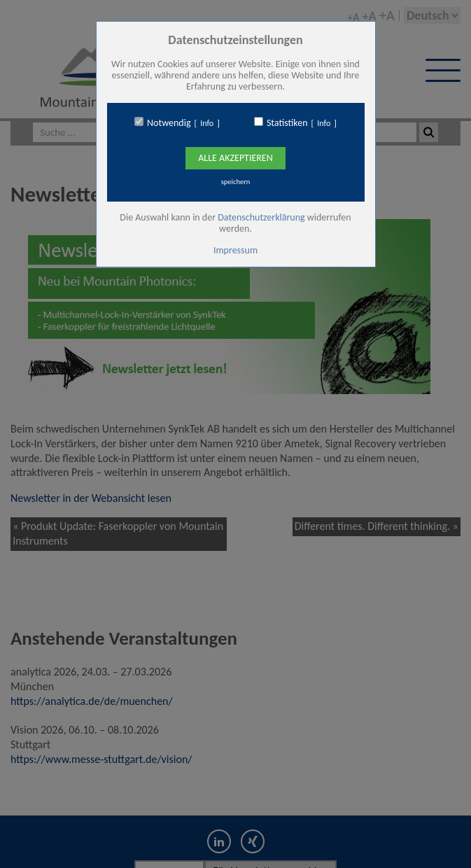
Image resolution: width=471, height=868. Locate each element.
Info (207, 123)
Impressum (235, 250)
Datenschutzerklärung (261, 217)
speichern (236, 182)
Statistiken (287, 123)
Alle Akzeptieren (235, 158)
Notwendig (169, 123)
